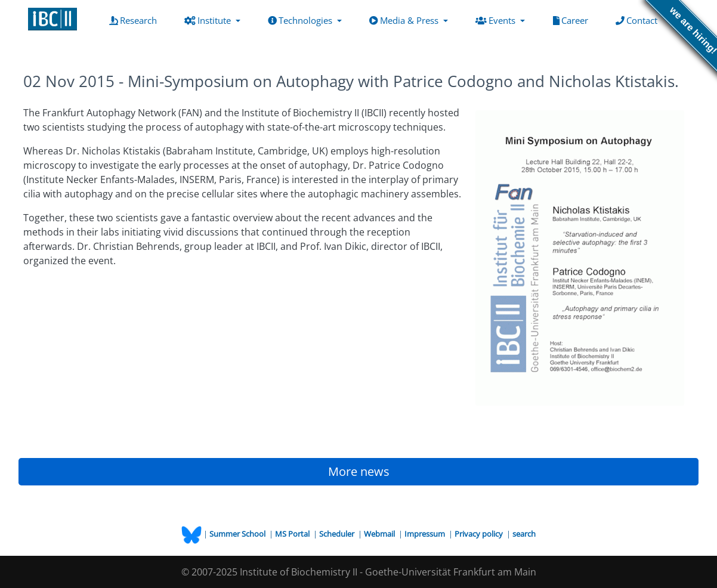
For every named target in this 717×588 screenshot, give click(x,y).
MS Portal (293, 534)
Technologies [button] (301, 20)
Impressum (426, 534)
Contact (639, 20)
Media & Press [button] (405, 20)
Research (135, 20)
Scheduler (338, 534)
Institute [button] (209, 20)
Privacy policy (480, 534)
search (524, 534)
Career (573, 20)
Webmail (380, 534)
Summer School (238, 534)
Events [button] (497, 20)
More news (359, 471)
